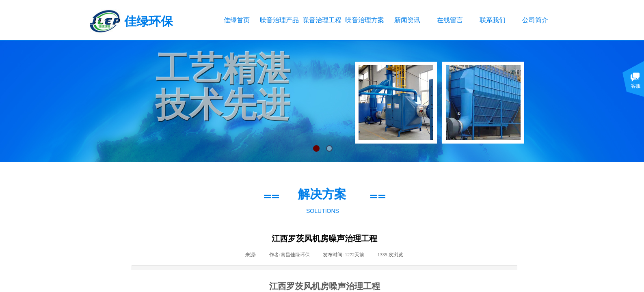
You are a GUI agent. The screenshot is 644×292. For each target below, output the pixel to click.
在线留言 (450, 20)
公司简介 (535, 20)
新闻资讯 (407, 20)
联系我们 (493, 20)
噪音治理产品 (279, 20)
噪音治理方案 (364, 20)
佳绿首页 (237, 20)
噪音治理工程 (322, 20)
